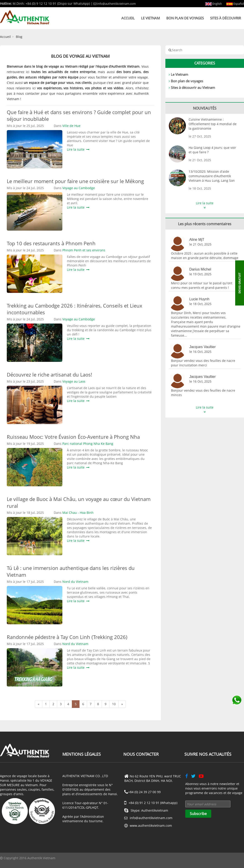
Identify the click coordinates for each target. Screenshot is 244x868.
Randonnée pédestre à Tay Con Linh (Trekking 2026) (67, 637)
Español (235, 4)
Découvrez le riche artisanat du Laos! (49, 374)
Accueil (128, 18)
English (214, 4)
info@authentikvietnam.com (115, 4)
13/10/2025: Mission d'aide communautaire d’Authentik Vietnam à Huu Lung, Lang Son (212, 176)
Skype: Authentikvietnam (146, 810)
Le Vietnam (150, 18)
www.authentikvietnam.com (151, 826)
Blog (19, 37)
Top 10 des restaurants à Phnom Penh (51, 243)
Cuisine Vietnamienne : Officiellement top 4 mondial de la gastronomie (213, 124)
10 (114, 704)
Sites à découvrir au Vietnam (193, 87)
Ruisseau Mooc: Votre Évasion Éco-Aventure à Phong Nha (73, 437)
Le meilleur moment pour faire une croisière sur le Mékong (75, 181)
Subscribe (198, 814)
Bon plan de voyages (185, 18)
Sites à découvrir (225, 18)
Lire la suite (78, 149)
